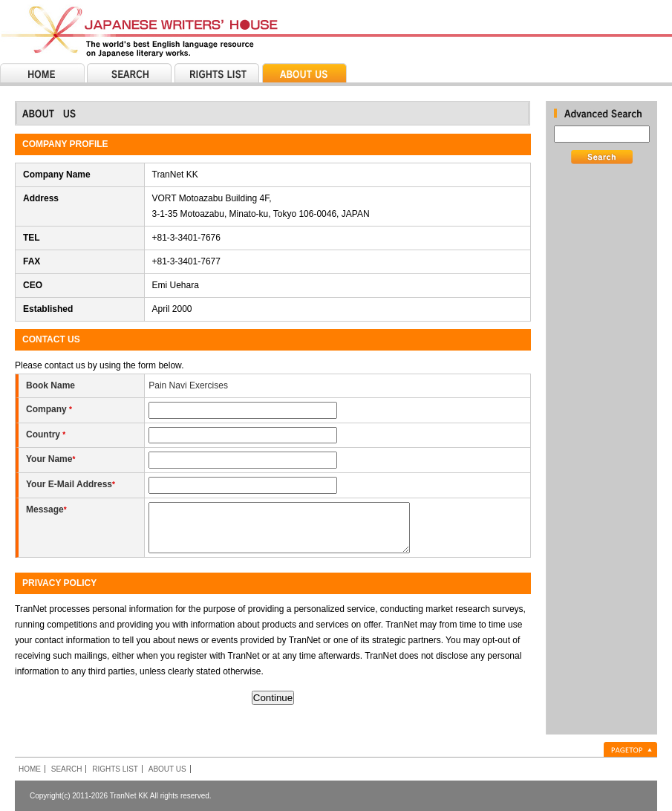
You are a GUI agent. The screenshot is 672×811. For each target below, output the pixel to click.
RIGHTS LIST (115, 769)
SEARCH (67, 769)
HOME (30, 769)
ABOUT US (167, 769)
